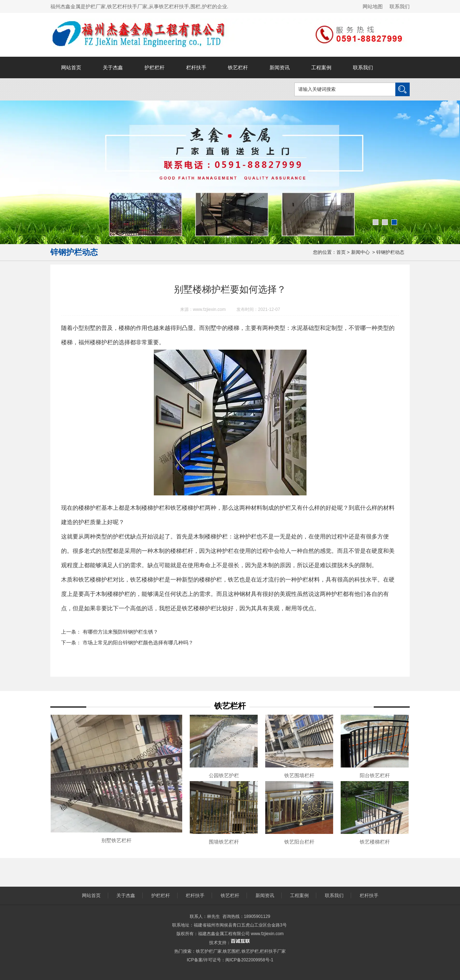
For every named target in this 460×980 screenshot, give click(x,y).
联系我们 (400, 6)
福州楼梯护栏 (96, 342)
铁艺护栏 (250, 951)
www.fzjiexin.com (209, 309)
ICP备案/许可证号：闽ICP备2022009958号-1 (230, 960)
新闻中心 (360, 252)
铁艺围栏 (231, 951)
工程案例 (321, 67)
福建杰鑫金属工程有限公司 (224, 934)
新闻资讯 (280, 67)
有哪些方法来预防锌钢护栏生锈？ (120, 632)
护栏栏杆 (155, 67)
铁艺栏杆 (238, 67)
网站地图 (373, 6)
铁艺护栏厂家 (209, 951)
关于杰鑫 (113, 67)
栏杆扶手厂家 (273, 951)
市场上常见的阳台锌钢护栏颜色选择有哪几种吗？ (137, 643)
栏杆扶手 (196, 67)
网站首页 (71, 67)
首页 (341, 252)
